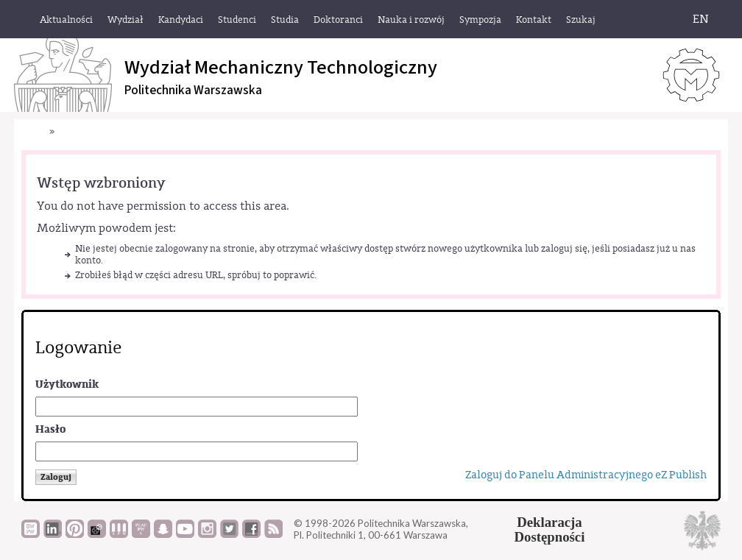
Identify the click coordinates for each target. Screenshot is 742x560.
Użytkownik (67, 384)
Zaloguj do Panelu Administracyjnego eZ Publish (586, 475)
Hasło (50, 429)
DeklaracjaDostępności (550, 530)
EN (701, 19)
